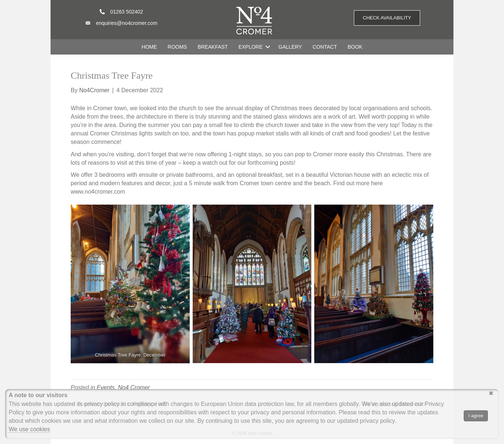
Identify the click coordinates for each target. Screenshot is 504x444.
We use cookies (29, 429)
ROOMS (177, 47)
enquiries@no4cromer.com (127, 23)
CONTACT (325, 47)
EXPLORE (251, 47)
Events (106, 387)
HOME (149, 47)
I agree (476, 416)
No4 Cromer (134, 387)
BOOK (355, 47)
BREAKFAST (212, 47)
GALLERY (290, 47)
